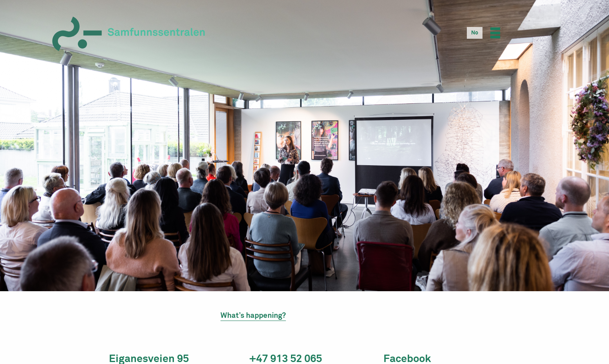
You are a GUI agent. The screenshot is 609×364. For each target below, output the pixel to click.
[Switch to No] (475, 33)
